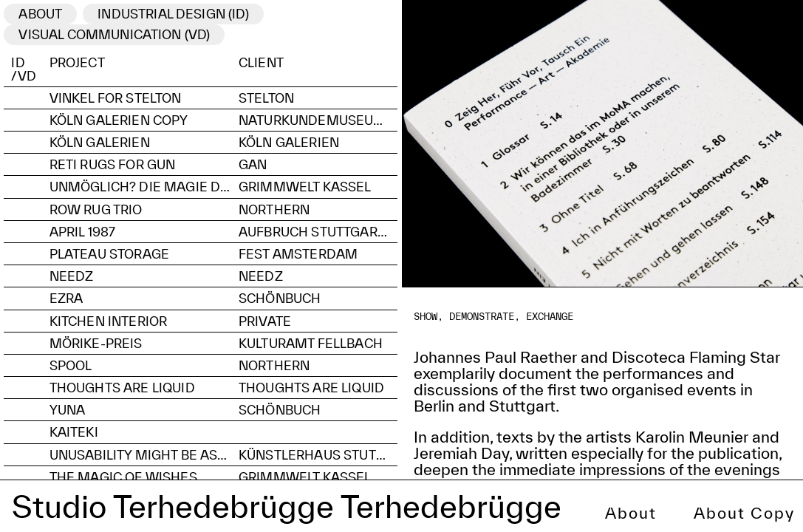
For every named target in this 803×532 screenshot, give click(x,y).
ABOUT (40, 14)
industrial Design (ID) (173, 14)
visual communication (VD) (114, 34)
